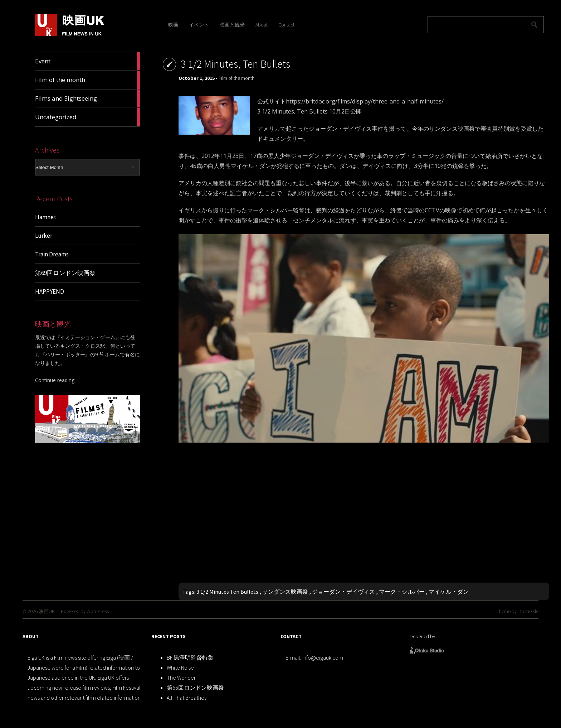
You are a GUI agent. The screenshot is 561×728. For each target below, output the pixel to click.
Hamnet (46, 217)
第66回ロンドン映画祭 (195, 688)
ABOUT (31, 636)
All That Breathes (187, 698)
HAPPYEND (50, 291)
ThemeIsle (528, 611)
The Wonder (181, 678)
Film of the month (236, 78)
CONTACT (291, 636)
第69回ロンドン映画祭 (65, 273)
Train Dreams (52, 254)
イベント (199, 25)
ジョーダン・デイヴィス (343, 592)
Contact (286, 25)
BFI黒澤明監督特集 (190, 657)
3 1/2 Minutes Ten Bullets (227, 592)
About (262, 25)
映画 (173, 25)
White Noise (180, 667)
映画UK (47, 611)
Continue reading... (56, 380)
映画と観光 (232, 25)
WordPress (98, 611)
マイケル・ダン (449, 592)
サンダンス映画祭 (285, 592)
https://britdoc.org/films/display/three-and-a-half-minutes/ (365, 101)
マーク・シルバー (402, 592)
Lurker (44, 236)
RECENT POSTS (169, 636)
